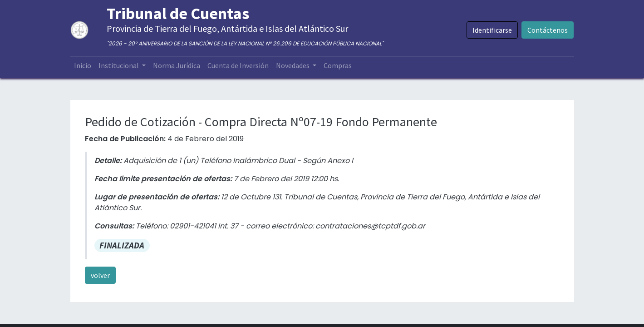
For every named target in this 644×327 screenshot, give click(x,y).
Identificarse (492, 30)
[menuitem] (83, 65)
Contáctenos (548, 30)
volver (100, 275)
